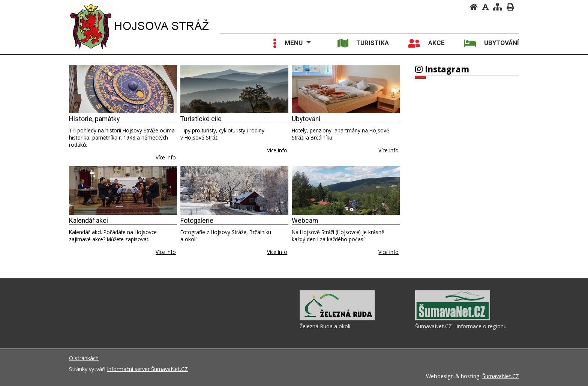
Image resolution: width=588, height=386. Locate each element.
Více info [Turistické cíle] (277, 150)
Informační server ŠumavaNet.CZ (147, 369)
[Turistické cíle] (234, 89)
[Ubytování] (346, 89)
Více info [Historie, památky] (166, 157)
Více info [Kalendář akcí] (166, 252)
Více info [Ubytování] (388, 150)
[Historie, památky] (123, 89)
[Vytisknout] (510, 7)
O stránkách (84, 358)
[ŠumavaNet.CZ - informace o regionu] (453, 318)
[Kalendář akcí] (123, 191)
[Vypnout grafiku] (485, 7)
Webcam (305, 221)
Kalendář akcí (88, 221)
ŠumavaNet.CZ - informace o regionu (461, 326)
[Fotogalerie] (234, 191)
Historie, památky (94, 119)
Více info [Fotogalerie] (277, 252)
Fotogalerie (197, 221)
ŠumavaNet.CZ (501, 376)
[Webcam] (346, 191)
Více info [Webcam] (388, 252)
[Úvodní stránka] (474, 7)
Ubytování (306, 119)
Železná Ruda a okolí (325, 326)
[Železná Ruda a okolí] (337, 318)
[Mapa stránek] (498, 7)
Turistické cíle (201, 119)
